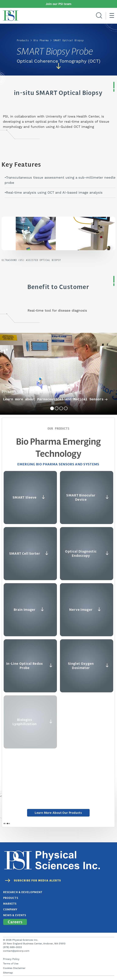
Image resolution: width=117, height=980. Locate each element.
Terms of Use (11, 964)
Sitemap (8, 973)
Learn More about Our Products (58, 813)
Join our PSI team (59, 4)
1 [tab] (52, 408)
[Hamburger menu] (112, 16)
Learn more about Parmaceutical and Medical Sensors (55, 400)
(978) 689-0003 (12, 947)
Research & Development (23, 892)
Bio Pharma (41, 40)
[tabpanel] (58, 374)
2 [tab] (57, 408)
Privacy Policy (11, 959)
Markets (10, 904)
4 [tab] (66, 408)
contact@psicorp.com (16, 951)
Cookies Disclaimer (14, 968)
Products (23, 40)
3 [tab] (61, 408)
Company (10, 909)
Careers (15, 922)
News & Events (15, 915)
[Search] (99, 16)
